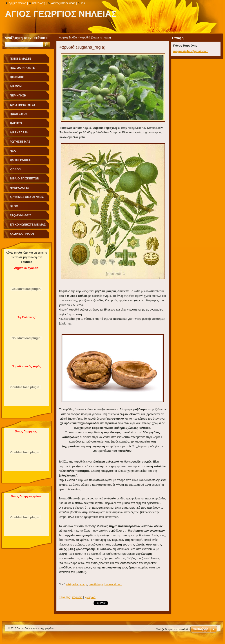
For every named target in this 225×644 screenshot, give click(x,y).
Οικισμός (17, 77)
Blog (14, 206)
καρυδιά (77, 597)
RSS (83, 3)
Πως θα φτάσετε (22, 68)
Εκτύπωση (39, 3)
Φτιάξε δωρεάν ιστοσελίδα (173, 629)
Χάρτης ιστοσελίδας (63, 3)
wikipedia (72, 584)
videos (15, 169)
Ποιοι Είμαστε (21, 59)
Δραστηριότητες (23, 105)
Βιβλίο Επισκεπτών (25, 178)
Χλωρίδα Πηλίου (22, 234)
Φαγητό (16, 123)
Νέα (13, 151)
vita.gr (83, 584)
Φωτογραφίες (20, 160)
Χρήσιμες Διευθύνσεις (27, 197)
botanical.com (113, 584)
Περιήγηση (18, 95)
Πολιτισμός (19, 114)
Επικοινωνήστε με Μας (28, 225)
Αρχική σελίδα (18, 3)
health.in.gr (96, 584)
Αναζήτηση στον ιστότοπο (26, 38)
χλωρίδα (90, 597)
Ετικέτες (64, 597)
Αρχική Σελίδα (68, 37)
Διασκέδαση (19, 132)
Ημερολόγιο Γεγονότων (20, 189)
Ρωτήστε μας (20, 142)
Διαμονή (17, 86)
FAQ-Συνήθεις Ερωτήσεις (21, 217)
